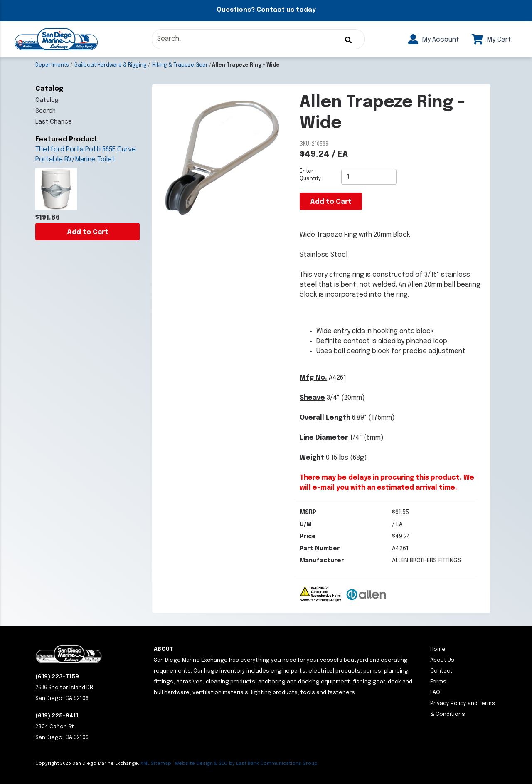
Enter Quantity (310, 175)
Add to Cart (88, 232)
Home (438, 649)
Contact (441, 671)
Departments (52, 65)
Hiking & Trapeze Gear (180, 65)
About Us (442, 660)
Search (46, 111)
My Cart (491, 40)
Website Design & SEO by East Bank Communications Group (246, 764)
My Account (434, 40)
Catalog (47, 100)
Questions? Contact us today (266, 10)
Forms (438, 682)
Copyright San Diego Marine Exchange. (88, 764)
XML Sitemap (156, 764)
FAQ (435, 693)
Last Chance (54, 122)
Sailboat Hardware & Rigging (111, 65)
